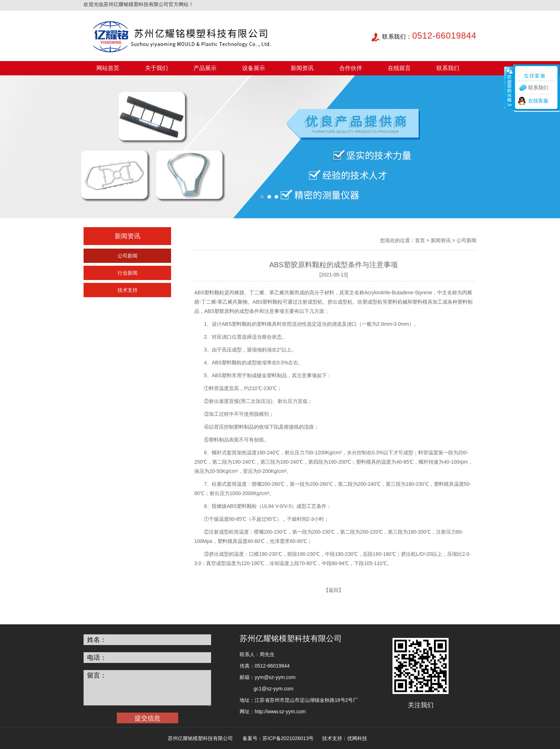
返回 (334, 590)
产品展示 (205, 68)
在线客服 (538, 101)
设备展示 (254, 68)
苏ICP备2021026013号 (288, 738)
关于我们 (156, 68)
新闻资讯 (302, 68)
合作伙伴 (351, 68)
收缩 (509, 87)
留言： (97, 675)
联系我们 (448, 68)
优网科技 (357, 738)
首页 (420, 240)
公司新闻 (127, 256)
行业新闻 (127, 273)
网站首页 (108, 68)
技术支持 (127, 290)
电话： (97, 658)
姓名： (97, 640)
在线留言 (399, 68)
